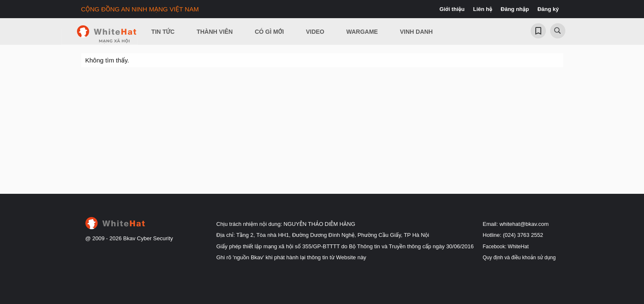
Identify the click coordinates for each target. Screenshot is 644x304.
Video (315, 32)
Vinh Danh (417, 32)
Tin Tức (163, 32)
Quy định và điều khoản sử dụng (519, 258)
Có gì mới (269, 32)
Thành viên (215, 32)
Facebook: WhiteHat (506, 247)
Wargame (362, 32)
